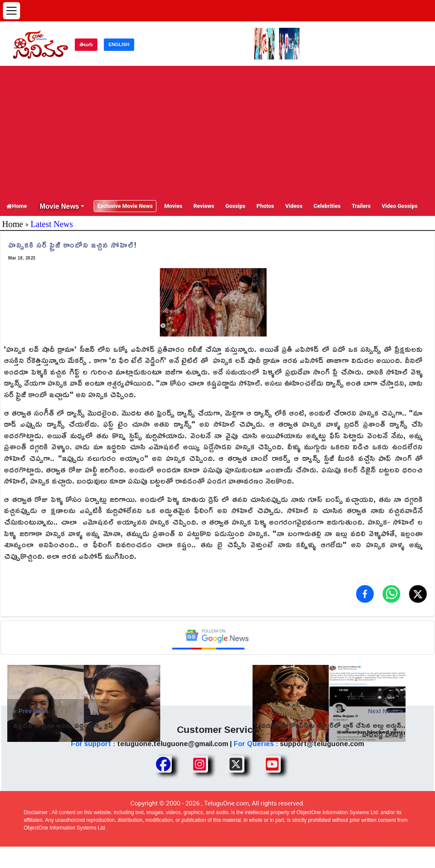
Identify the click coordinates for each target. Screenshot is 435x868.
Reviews (204, 206)
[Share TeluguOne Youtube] (272, 764)
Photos (265, 206)
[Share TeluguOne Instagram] (200, 764)
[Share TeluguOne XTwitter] (236, 764)
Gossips (235, 206)
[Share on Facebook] (365, 594)
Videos (294, 206)
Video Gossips (400, 206)
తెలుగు (86, 44)
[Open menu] (12, 11)
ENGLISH (119, 44)
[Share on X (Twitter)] (418, 594)
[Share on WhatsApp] (391, 594)
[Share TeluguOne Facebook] (163, 764)
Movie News (59, 206)
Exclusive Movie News (125, 206)
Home (17, 206)
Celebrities (327, 206)
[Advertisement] (217, 132)
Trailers (361, 206)
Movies (173, 206)
